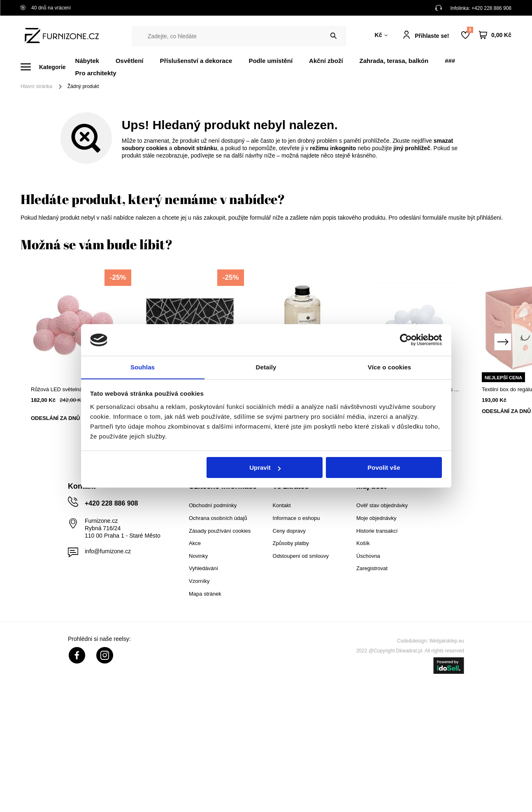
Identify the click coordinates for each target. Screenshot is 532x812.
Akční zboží (326, 61)
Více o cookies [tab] (390, 367)
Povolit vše (384, 468)
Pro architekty (96, 73)
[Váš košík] (495, 35)
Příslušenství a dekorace (196, 61)
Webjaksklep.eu (447, 641)
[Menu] (48, 67)
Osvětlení (130, 61)
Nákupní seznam (470, 30)
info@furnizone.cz (108, 551)
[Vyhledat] (333, 36)
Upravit (265, 468)
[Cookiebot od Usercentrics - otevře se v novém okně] (406, 340)
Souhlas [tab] (143, 367)
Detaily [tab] (266, 367)
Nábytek (87, 61)
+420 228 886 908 (491, 8)
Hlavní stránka (36, 86)
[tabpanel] (77, 352)
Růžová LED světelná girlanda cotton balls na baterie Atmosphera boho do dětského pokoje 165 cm (77, 389)
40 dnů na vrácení (46, 8)
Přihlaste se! (432, 36)
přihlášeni (489, 218)
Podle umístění (271, 61)
